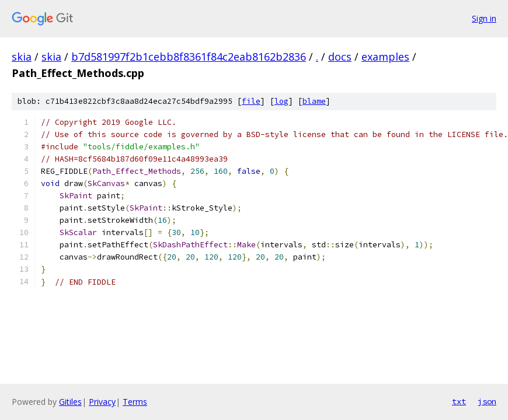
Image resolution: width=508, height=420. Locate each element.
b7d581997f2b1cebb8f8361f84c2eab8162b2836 (189, 57)
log (281, 101)
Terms (135, 402)
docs (340, 57)
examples (385, 57)
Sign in (484, 18)
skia (22, 57)
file (251, 101)
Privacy (102, 402)
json (487, 401)
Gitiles (70, 402)
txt (459, 401)
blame (314, 101)
